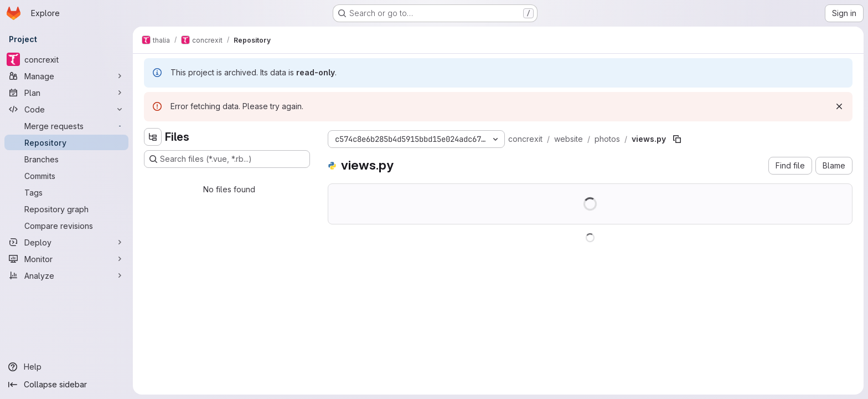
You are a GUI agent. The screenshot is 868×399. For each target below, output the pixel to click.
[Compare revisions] (66, 226)
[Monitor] (66, 259)
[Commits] (66, 176)
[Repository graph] (66, 209)
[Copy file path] (677, 139)
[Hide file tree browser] (153, 137)
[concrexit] (66, 59)
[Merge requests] (66, 126)
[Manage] (66, 76)
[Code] (66, 109)
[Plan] (66, 93)
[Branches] (66, 159)
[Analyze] (66, 275)
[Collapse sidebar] (66, 385)
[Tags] (66, 192)
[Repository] (66, 142)
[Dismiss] (839, 106)
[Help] (66, 367)
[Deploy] (66, 242)
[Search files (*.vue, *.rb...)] (227, 159)
